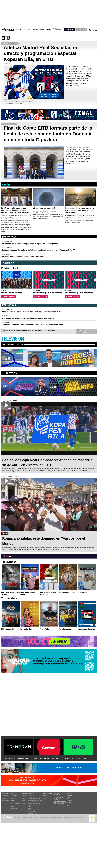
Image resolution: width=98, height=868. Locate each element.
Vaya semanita (6, 800)
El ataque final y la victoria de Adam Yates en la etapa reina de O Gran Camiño (32, 312)
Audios (45, 799)
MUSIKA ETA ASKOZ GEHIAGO (47, 758)
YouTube (70, 804)
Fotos (44, 797)
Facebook (70, 795)
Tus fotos (81, 330)
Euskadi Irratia (14, 795)
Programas (14, 805)
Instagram (70, 799)
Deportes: (31, 794)
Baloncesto (31, 810)
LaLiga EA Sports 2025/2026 (35, 797)
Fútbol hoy (31, 795)
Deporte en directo (33, 813)
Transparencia (66, 817)
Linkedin (69, 802)
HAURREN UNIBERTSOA (75, 758)
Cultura (23, 800)
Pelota (30, 807)
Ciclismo (30, 808)
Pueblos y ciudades (60, 802)
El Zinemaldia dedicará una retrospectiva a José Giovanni (24, 257)
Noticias (19, 29)
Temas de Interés (60, 801)
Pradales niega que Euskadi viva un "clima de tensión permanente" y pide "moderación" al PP (39, 250)
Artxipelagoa (14, 808)
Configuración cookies (56, 817)
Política (23, 799)
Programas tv (5, 797)
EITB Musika (14, 802)
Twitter (69, 797)
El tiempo (57, 795)
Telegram (70, 801)
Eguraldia (24, 803)
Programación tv (6, 795)
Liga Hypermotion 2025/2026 (35, 800)
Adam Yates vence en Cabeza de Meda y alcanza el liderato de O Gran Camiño (33, 325)
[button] (95, 280)
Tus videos (81, 332)
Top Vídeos (46, 795)
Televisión (35, 29)
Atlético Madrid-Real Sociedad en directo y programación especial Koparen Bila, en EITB (41, 53)
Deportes (27, 29)
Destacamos (14, 344)
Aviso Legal (36, 817)
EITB (6, 38)
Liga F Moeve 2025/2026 (34, 799)
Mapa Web (79, 817)
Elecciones (58, 799)
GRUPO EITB (82, 29)
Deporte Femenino (33, 805)
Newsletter (70, 794)
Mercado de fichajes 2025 (34, 803)
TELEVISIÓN (12, 339)
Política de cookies (45, 817)
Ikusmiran (24, 802)
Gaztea (13, 800)
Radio (42, 29)
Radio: (13, 794)
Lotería (57, 800)
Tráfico (57, 796)
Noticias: (24, 794)
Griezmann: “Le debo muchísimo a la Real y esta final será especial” (29, 318)
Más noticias (9, 237)
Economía (24, 797)
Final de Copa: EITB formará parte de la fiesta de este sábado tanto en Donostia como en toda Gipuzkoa (48, 134)
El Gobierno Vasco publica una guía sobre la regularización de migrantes (30, 244)
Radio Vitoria (14, 799)
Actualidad (24, 795)
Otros (48, 29)
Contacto (73, 817)
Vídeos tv (4, 799)
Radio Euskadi (14, 797)
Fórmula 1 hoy (31, 802)
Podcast (13, 807)
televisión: (5, 794)
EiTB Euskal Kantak (16, 803)
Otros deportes (32, 811)
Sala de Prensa (59, 804)
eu (93, 30)
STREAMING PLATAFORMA (16, 758)
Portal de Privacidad (27, 817)
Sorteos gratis (59, 797)
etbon (13, 373)
